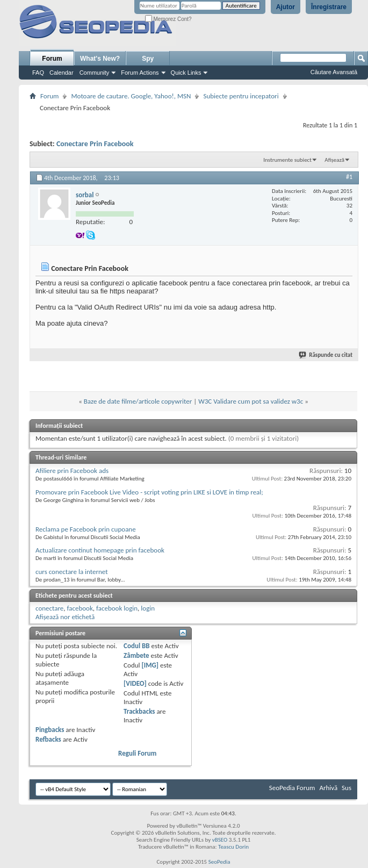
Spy (148, 59)
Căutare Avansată (334, 72)
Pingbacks (50, 730)
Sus (347, 788)
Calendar (62, 73)
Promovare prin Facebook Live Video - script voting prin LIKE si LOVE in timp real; (149, 492)
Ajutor (286, 7)
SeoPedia (219, 862)
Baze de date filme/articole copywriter (138, 401)
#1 (349, 177)
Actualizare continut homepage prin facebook (100, 550)
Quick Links (186, 73)
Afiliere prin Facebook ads (72, 471)
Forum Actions (140, 73)
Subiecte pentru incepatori (241, 96)
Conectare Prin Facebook (95, 144)
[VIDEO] (135, 683)
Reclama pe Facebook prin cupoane (86, 529)
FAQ (38, 73)
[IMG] (150, 665)
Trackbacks (139, 711)
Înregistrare (329, 7)
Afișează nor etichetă (65, 617)
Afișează (334, 160)
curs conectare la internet (72, 572)
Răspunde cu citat (326, 355)
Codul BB (137, 646)
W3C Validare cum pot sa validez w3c (251, 401)
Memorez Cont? (168, 19)
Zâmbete (136, 655)
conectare (49, 608)
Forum (52, 59)
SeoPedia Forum (292, 788)
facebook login (117, 608)
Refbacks (48, 739)
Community (95, 73)
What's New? (100, 59)
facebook (80, 608)
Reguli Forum (137, 753)
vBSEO (220, 840)
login (148, 608)
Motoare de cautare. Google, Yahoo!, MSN (131, 96)
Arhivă (328, 788)
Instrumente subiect (287, 160)
